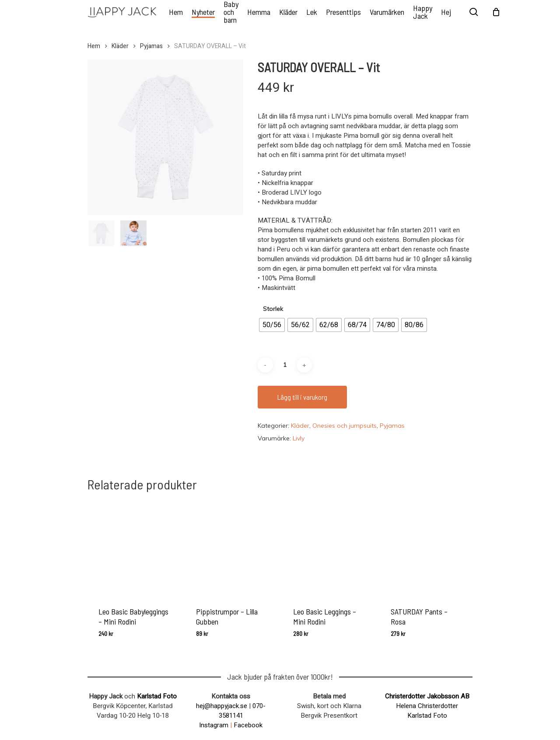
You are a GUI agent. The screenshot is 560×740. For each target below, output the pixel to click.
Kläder (120, 46)
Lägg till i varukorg (302, 397)
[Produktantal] (285, 365)
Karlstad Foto (157, 696)
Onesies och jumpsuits (345, 426)
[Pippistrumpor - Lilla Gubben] (231, 548)
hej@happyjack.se (222, 706)
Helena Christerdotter (427, 706)
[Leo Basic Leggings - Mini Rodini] (328, 548)
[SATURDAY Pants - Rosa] (426, 548)
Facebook (248, 725)
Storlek (273, 309)
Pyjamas (151, 46)
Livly (299, 438)
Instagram (214, 725)
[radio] (272, 325)
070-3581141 (242, 711)
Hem (94, 46)
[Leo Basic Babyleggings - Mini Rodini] (134, 548)
